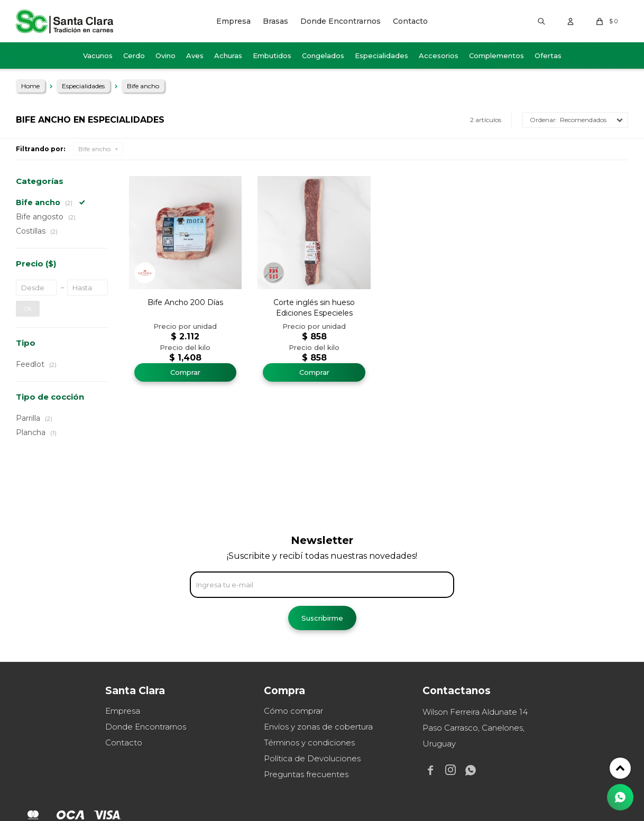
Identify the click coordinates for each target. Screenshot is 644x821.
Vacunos (98, 56)
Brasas (275, 21)
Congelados (323, 56)
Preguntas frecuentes (306, 774)
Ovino (165, 56)
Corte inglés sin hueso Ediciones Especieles (314, 308)
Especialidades (381, 56)
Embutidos (272, 56)
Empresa (233, 21)
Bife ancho (94, 149)
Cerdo (134, 56)
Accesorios (439, 56)
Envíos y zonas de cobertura (318, 727)
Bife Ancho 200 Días (185, 302)
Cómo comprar (293, 711)
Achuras (228, 56)
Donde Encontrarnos (341, 21)
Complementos (496, 56)
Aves (195, 56)
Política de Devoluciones (312, 758)
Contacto (410, 21)
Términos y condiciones (309, 742)
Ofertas (548, 56)
